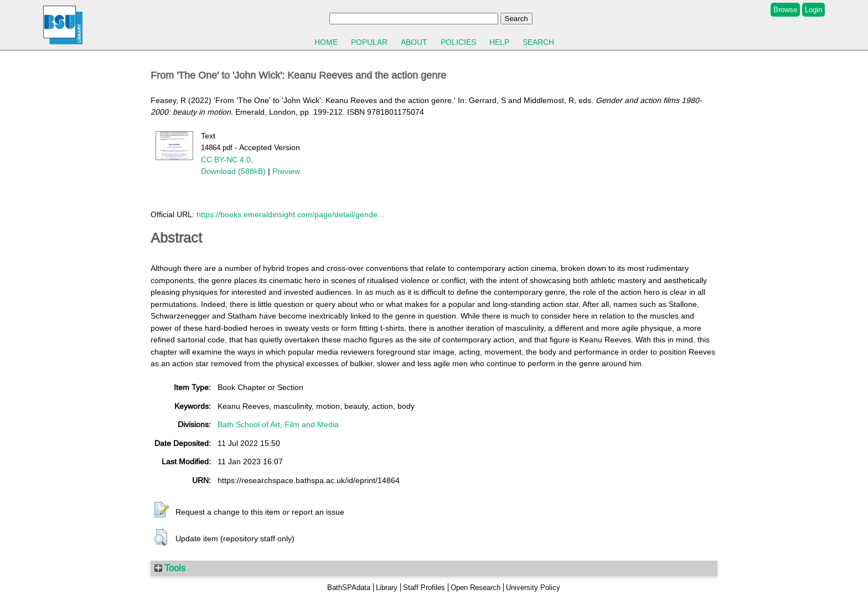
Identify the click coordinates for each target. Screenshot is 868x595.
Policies (458, 42)
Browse (785, 10)
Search (538, 42)
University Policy (533, 588)
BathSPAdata (349, 588)
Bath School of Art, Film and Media (278, 424)
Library (387, 588)
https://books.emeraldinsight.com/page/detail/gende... (290, 214)
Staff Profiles (424, 588)
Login (813, 10)
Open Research (476, 588)
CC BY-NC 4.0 (226, 160)
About (414, 42)
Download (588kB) (233, 171)
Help (499, 42)
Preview (286, 171)
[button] (162, 510)
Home (326, 42)
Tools (170, 568)
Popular (369, 42)
